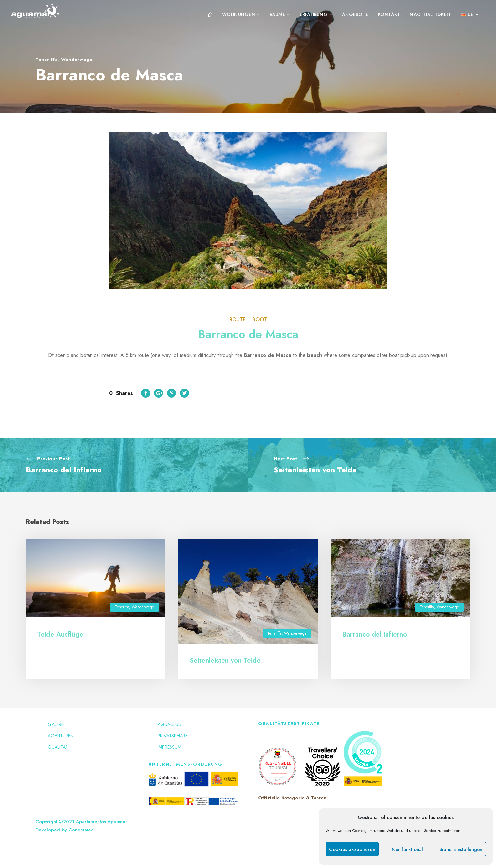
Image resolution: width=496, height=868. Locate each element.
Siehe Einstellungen (461, 849)
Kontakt (389, 14)
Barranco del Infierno (374, 634)
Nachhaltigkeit (430, 14)
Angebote (355, 14)
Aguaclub (169, 724)
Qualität (58, 747)
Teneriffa (47, 60)
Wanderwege (77, 60)
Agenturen (61, 736)
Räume (278, 14)
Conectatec (81, 830)
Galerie (56, 724)
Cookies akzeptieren (352, 849)
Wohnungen (239, 14)
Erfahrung (314, 14)
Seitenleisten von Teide (225, 660)
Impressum (169, 747)
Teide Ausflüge (60, 634)
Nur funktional (407, 849)
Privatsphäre (173, 736)
